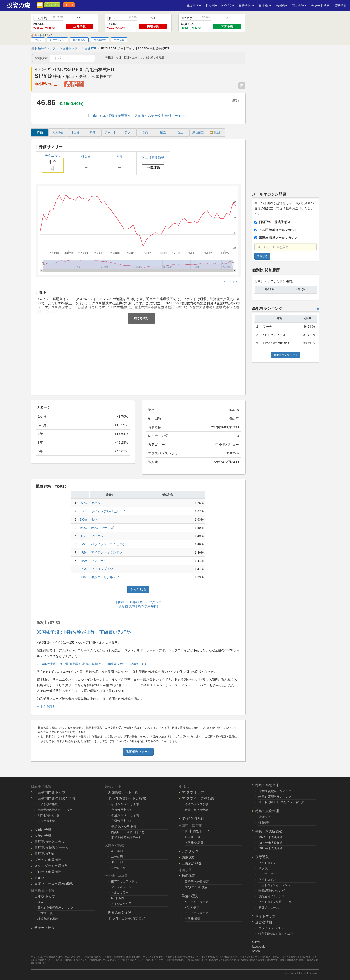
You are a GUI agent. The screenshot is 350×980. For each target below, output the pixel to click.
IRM (84, 552)
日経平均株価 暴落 (197, 882)
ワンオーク (99, 561)
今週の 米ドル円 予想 (125, 815)
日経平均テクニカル (49, 842)
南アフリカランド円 (124, 881)
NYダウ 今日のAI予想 (198, 798)
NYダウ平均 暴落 (196, 887)
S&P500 (188, 857)
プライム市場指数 (48, 860)
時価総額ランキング (272, 891)
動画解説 (198, 132)
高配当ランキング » (285, 355)
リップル (264, 868)
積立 (163, 132)
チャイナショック (196, 913)
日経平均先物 (44, 854)
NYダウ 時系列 (193, 818)
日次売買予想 (46, 821)
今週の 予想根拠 (122, 821)
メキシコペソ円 (121, 904)
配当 (181, 132)
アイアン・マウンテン (107, 552)
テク (128, 132)
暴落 (93, 132)
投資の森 (18, 5)
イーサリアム (267, 874)
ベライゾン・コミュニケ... (110, 544)
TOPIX (39, 878)
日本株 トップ (45, 896)
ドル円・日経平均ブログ (126, 918)
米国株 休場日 (194, 843)
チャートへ (231, 282)
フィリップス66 (102, 569)
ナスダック (190, 851)
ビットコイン (267, 863)
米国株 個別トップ (196, 831)
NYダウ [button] (228, 6)
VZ (84, 544)
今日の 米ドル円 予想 (125, 804)
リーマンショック (196, 902)
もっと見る (138, 589)
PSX (84, 569)
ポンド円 (117, 862)
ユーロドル (118, 868)
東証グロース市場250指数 (54, 884)
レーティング (57, 40)
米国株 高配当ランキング (275, 797)
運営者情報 (264, 922)
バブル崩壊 (192, 907)
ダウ (94, 519)
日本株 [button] (265, 6)
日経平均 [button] (194, 6)
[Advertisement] (138, 357)
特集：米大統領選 (269, 831)
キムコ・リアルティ (105, 577)
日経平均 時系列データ (52, 848)
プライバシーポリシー (273, 928)
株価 (40, 132)
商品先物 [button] (299, 6)
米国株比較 (100, 40)
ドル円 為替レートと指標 (127, 798)
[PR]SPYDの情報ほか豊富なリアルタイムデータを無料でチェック (138, 116)
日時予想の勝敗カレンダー (55, 810)
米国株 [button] (281, 6)
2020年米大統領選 (271, 843)
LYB (84, 511)
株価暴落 (188, 876)
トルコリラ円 (120, 892)
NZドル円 (118, 898)
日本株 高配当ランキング (275, 791)
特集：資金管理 (267, 811)
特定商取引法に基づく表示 (276, 934)
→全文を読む (46, 706)
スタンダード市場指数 (51, 866)
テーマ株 (119, 40)
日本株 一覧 (45, 913)
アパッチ (97, 503)
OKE (84, 561)
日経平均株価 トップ (50, 792)
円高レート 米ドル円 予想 (128, 832)
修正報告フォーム (138, 752)
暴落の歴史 (190, 896)
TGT (84, 536)
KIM (84, 577)
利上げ (216, 133)
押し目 (69, 5)
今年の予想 (43, 836)
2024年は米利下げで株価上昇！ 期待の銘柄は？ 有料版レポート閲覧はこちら (92, 664)
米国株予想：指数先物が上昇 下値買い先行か (84, 632)
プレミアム (52, 5)
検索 (40, 902)
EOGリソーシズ (102, 528)
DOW (84, 519)
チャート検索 (320, 6)
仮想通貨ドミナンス (272, 896)
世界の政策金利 (120, 912)
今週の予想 (43, 830)
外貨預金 (264, 817)
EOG (84, 528)
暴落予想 (340, 6)
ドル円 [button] (211, 6)
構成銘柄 (57, 132)
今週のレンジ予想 (196, 804)
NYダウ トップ (193, 792)
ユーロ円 (117, 857)
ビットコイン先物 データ (275, 902)
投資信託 (264, 822)
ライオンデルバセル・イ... (110, 511)
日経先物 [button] (246, 6)
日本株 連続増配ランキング (55, 908)
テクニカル (53, 163)
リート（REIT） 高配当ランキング (281, 802)
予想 (145, 132)
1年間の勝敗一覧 (48, 815)
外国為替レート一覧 (123, 792)
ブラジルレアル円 (123, 887)
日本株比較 (79, 40)
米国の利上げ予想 (196, 810)
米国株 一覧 (193, 837)
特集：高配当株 (267, 785)
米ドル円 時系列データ (126, 837)
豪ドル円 (117, 851)
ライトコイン (267, 880)
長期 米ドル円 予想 (124, 827)
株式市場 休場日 (48, 919)
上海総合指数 (192, 863)
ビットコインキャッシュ (274, 885)
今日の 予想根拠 (122, 810)
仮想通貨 (262, 857)
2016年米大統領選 (271, 848)
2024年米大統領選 (271, 837)
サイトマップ (265, 916)
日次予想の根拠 (48, 804)
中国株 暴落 (193, 919)
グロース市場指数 (48, 872)
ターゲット (99, 536)
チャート (110, 132)
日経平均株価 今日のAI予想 (55, 798)
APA (84, 503)
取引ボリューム (269, 907)
